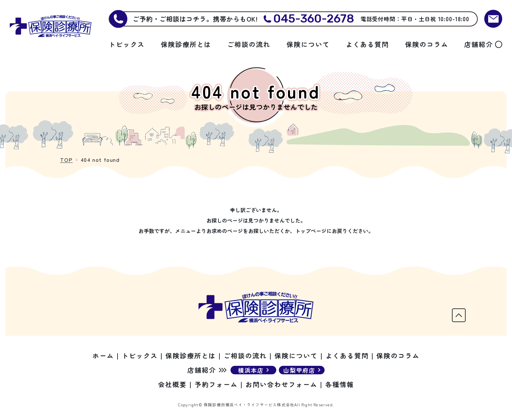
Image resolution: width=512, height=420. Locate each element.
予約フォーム (216, 384)
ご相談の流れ (249, 44)
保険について (308, 44)
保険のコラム (427, 44)
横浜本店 (251, 370)
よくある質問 (367, 44)
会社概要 (172, 384)
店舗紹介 (479, 44)
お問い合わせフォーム (281, 384)
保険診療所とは (186, 44)
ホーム (103, 356)
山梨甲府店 (299, 370)
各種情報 (340, 384)
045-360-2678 (314, 19)
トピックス (127, 44)
